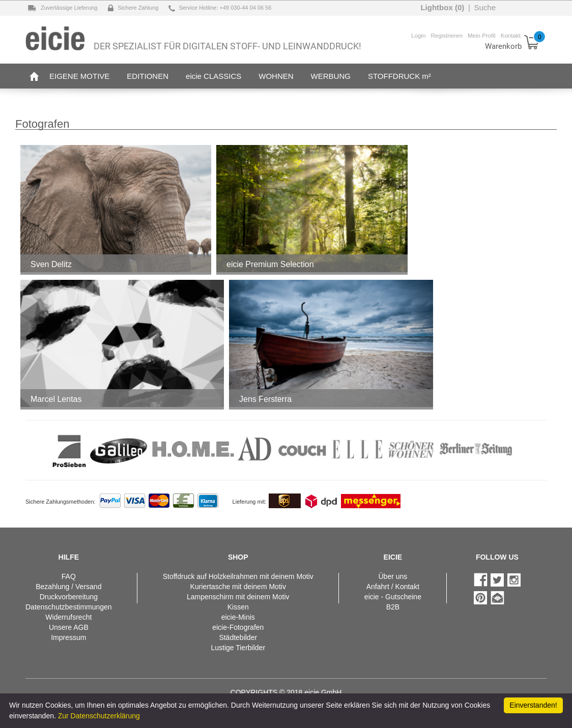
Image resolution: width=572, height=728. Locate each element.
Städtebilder (238, 637)
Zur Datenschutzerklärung (99, 716)
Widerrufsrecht (68, 617)
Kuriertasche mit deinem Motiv (238, 587)
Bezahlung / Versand (68, 587)
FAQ (69, 576)
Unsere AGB (69, 627)
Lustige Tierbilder (238, 648)
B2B (393, 607)
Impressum (68, 637)
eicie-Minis (238, 617)
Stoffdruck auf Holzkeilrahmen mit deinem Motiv (238, 576)
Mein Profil (482, 35)
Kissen (238, 607)
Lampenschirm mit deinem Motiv (238, 597)
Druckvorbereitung (69, 597)
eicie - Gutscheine (393, 597)
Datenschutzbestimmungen (69, 607)
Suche (485, 7)
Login (418, 35)
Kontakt (511, 35)
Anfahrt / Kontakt (393, 587)
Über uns (393, 576)
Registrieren (447, 35)
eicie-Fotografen (238, 627)
